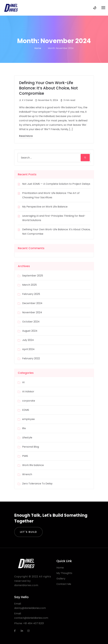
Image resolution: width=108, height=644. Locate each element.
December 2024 (32, 303)
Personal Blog (31, 447)
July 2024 (28, 340)
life (24, 428)
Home (38, 48)
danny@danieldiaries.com (30, 608)
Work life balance (33, 465)
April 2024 (28, 349)
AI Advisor (28, 392)
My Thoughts (64, 573)
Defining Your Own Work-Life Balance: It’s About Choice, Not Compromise (48, 88)
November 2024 (32, 312)
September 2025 (33, 276)
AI (23, 382)
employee (28, 419)
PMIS (25, 456)
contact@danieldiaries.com (31, 618)
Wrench (27, 474)
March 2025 (29, 285)
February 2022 (31, 358)
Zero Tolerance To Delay (37, 484)
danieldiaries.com (26, 585)
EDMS (26, 410)
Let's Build (28, 532)
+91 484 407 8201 (34, 623)
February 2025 (31, 294)
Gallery (61, 579)
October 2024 (31, 322)
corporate (29, 401)
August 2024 (30, 331)
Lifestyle (27, 438)
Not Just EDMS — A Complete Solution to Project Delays (56, 184)
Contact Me (64, 584)
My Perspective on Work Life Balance (45, 207)
